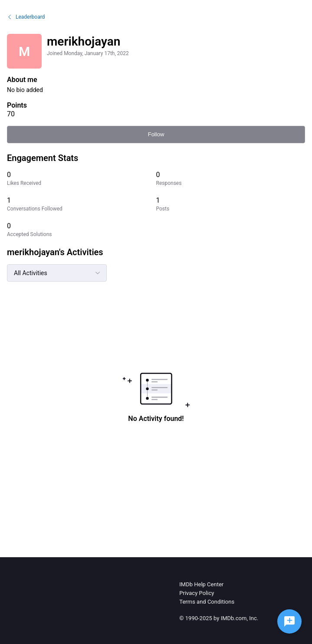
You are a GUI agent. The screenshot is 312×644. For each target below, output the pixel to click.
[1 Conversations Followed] (82, 204)
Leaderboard (26, 17)
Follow (156, 134)
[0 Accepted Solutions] (82, 230)
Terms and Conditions (207, 602)
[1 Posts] (231, 204)
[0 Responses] (231, 179)
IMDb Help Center (201, 584)
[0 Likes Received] (82, 179)
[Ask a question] (289, 621)
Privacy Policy (197, 593)
